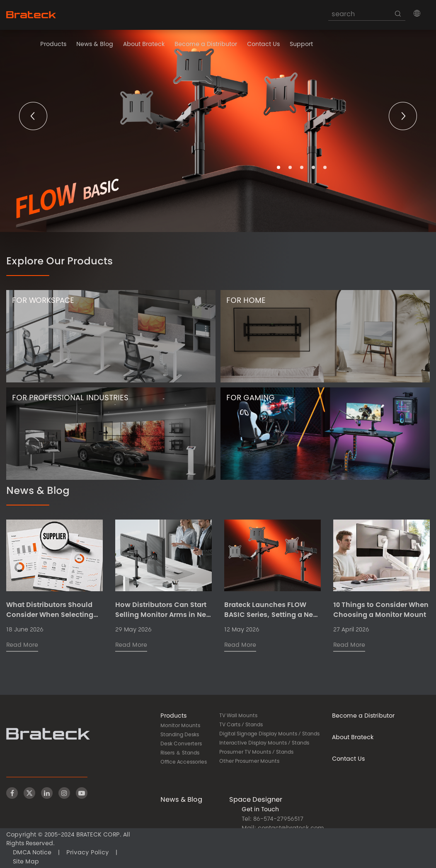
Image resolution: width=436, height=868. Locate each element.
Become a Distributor (206, 45)
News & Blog (95, 45)
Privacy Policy (88, 853)
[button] (417, 13)
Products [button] (53, 45)
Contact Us (263, 45)
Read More (22, 646)
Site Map (26, 862)
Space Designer (256, 800)
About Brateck (144, 45)
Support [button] (301, 45)
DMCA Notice (32, 853)
